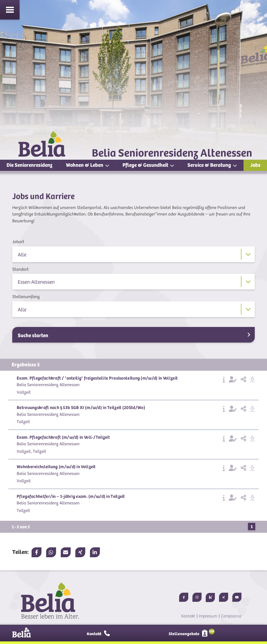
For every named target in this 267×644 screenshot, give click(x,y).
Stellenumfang (26, 297)
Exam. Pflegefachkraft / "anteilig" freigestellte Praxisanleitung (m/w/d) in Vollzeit (97, 378)
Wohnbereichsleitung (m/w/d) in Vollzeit (56, 467)
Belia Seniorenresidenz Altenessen (48, 385)
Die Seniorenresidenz (29, 165)
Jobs (255, 165)
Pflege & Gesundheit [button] (146, 165)
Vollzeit (24, 392)
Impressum (208, 616)
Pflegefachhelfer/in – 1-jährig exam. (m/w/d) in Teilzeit (71, 496)
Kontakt (188, 616)
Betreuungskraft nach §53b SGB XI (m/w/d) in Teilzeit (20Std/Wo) (81, 408)
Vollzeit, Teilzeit (31, 451)
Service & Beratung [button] (210, 165)
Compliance (231, 616)
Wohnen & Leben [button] (85, 165)
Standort (20, 269)
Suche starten (134, 335)
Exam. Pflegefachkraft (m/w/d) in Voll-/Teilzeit (63, 437)
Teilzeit (23, 422)
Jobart (18, 242)
